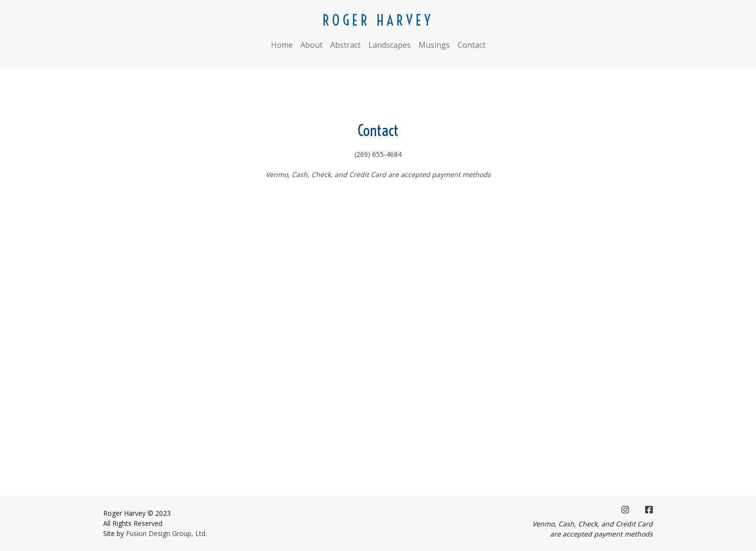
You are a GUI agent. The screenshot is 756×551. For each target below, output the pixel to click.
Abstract (345, 45)
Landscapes (390, 45)
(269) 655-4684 (378, 154)
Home (282, 45)
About (311, 45)
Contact (472, 45)
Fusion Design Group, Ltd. (166, 533)
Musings (434, 45)
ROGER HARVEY (378, 20)
